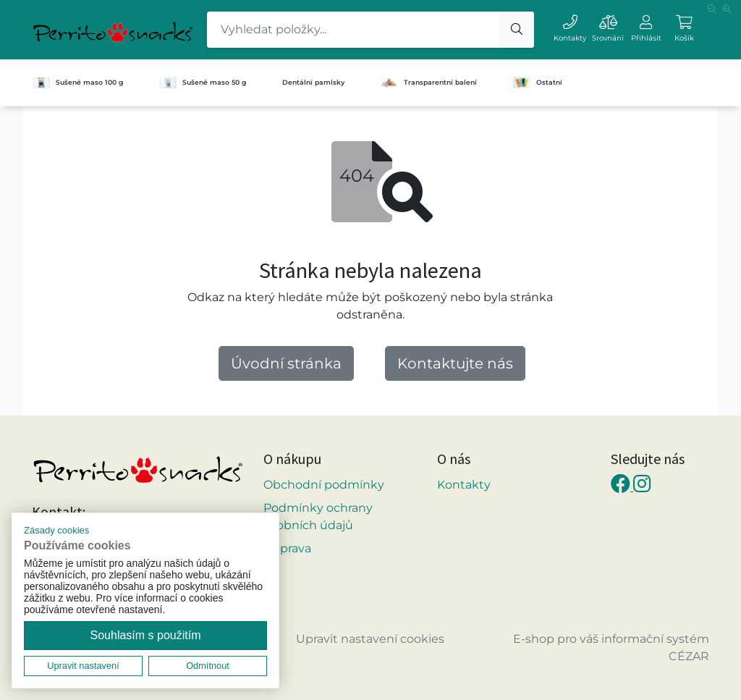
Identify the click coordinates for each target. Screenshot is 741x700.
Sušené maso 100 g (78, 83)
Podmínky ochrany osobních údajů (318, 516)
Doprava (287, 548)
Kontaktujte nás (455, 363)
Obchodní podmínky (324, 485)
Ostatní (538, 83)
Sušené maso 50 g (203, 83)
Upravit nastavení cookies (370, 639)
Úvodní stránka (286, 363)
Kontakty (464, 485)
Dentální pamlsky (313, 82)
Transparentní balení (429, 83)
